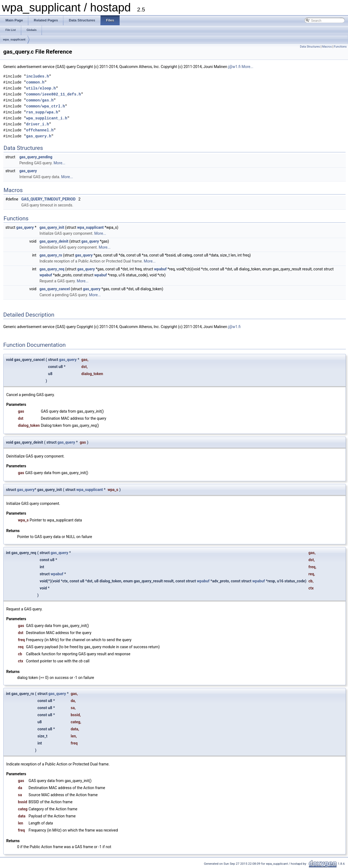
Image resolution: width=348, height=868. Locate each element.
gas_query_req (52, 269)
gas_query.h (39, 136)
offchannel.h (40, 130)
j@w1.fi (234, 67)
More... (247, 67)
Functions (340, 47)
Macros (327, 47)
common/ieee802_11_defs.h (54, 94)
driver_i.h (38, 124)
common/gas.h (40, 100)
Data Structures (310, 47)
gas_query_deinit (54, 241)
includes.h (38, 76)
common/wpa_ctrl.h (46, 106)
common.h (35, 82)
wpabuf (160, 269)
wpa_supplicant (14, 39)
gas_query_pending (36, 157)
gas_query (28, 171)
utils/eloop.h (41, 88)
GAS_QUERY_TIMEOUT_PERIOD (48, 199)
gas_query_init (52, 227)
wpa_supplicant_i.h (47, 118)
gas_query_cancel (55, 289)
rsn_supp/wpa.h (42, 112)
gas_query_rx (51, 255)
